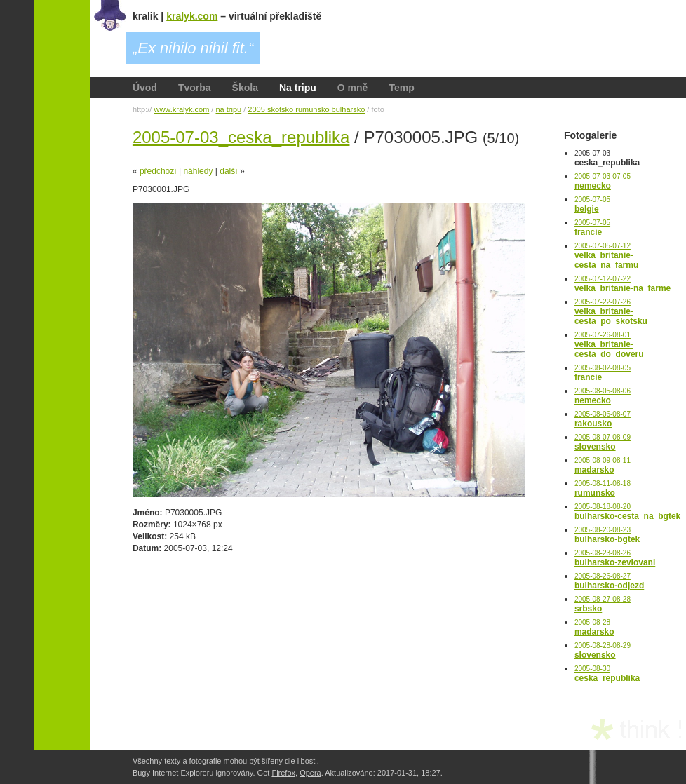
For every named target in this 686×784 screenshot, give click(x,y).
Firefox (283, 773)
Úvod (145, 88)
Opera (310, 773)
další (228, 171)
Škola (245, 88)
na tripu (228, 109)
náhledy (198, 171)
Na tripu (298, 88)
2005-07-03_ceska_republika (241, 137)
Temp (401, 88)
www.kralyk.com (181, 109)
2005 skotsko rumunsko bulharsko (306, 109)
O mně (353, 88)
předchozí (158, 171)
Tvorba (195, 88)
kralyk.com (192, 16)
